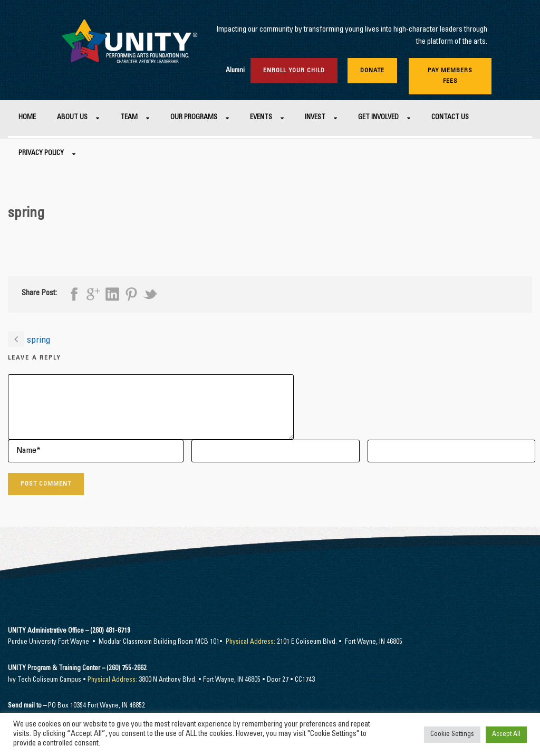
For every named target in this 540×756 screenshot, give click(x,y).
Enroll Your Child (294, 71)
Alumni (235, 71)
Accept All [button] (506, 735)
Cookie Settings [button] (452, 735)
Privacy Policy (41, 154)
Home (27, 118)
